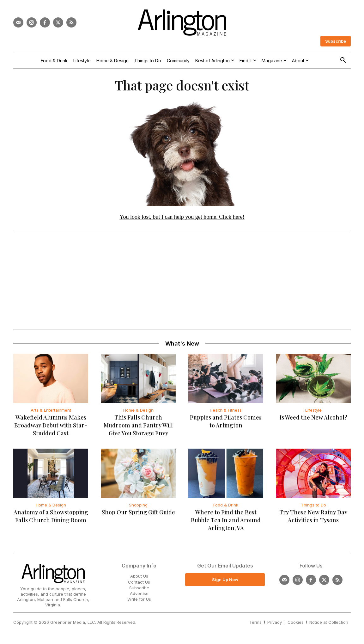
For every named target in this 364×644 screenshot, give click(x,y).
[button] (343, 60)
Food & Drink (226, 507)
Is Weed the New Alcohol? (313, 420)
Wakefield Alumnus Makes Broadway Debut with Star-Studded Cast (51, 428)
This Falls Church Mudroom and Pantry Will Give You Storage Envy (138, 428)
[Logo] (182, 23)
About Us (139, 579)
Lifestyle (313, 413)
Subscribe (139, 590)
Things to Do (313, 507)
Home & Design (138, 413)
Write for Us (139, 602)
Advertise (139, 596)
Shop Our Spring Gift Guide (138, 515)
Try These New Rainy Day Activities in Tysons (313, 519)
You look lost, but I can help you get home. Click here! (182, 219)
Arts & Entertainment (51, 413)
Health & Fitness (226, 413)
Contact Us (139, 584)
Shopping (138, 507)
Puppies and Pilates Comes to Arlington (226, 424)
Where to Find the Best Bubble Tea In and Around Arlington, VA (226, 523)
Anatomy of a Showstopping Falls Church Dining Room (51, 519)
